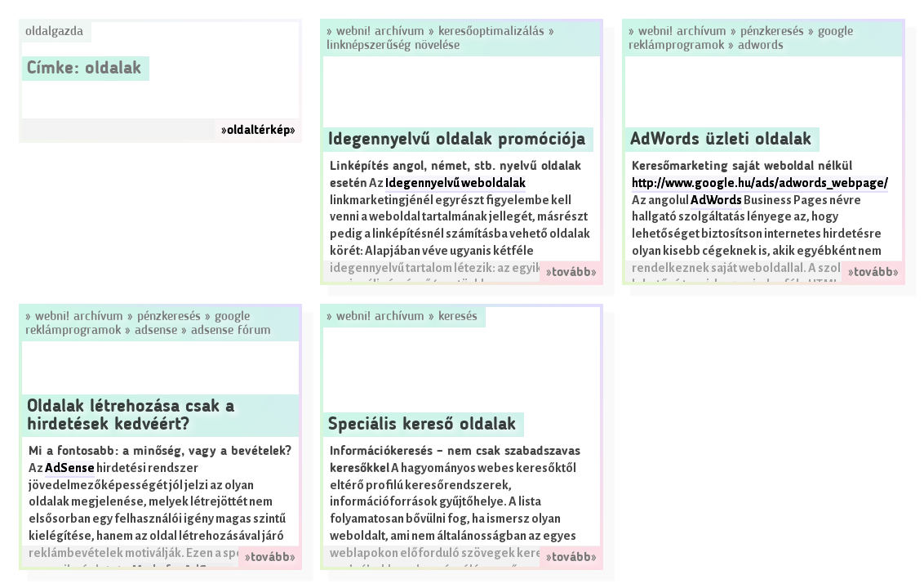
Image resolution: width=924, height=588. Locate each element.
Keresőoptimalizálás (491, 32)
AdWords (761, 46)
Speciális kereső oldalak (422, 425)
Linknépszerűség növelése (393, 46)
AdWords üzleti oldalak (721, 140)
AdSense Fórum (231, 331)
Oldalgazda (54, 32)
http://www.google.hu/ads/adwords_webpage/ (760, 183)
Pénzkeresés (772, 32)
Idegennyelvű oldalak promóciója (457, 140)
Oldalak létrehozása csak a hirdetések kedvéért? (131, 416)
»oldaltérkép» (258, 131)
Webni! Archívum (380, 32)
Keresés (458, 317)
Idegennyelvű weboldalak (455, 183)
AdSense (156, 331)
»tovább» (571, 273)
